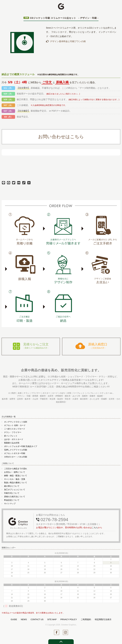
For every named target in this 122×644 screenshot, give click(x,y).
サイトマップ (10, 504)
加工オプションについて (15, 490)
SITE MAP (52, 620)
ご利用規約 (86, 620)
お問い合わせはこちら (61, 137)
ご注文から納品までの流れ (16, 469)
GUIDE (14, 620)
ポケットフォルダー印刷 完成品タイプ (21, 446)
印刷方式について (12, 493)
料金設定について (12, 500)
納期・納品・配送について (16, 476)
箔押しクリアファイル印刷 (16, 450)
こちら (95, 528)
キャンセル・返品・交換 (15, 479)
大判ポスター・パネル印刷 (16, 457)
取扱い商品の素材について (16, 483)
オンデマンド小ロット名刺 (16, 422)
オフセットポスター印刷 (15, 453)
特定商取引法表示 (103, 620)
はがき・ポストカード (14, 439)
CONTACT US (37, 620)
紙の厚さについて (12, 486)
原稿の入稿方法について (15, 497)
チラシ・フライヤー (13, 432)
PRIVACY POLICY (69, 620)
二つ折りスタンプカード (15, 429)
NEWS (24, 620)
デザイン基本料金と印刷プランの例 (68, 41)
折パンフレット (11, 436)
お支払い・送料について (15, 472)
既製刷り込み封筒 (12, 443)
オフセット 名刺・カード (15, 425)
